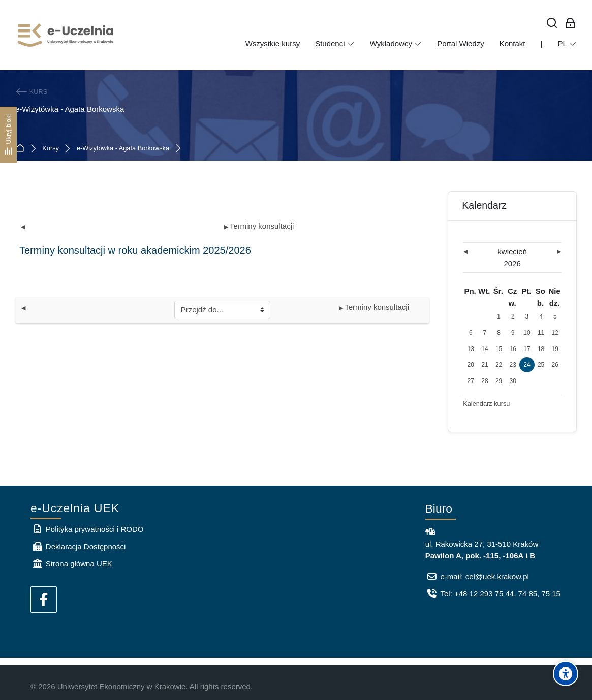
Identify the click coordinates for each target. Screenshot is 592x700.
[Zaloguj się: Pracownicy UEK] (570, 24)
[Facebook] (44, 599)
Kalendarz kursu (486, 404)
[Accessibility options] (566, 674)
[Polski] (567, 44)
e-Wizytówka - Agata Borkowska (123, 149)
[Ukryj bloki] (8, 135)
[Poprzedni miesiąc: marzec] (478, 252)
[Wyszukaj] (552, 24)
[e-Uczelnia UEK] (66, 35)
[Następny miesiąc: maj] (547, 252)
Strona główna (22, 149)
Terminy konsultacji (259, 226)
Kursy (51, 149)
